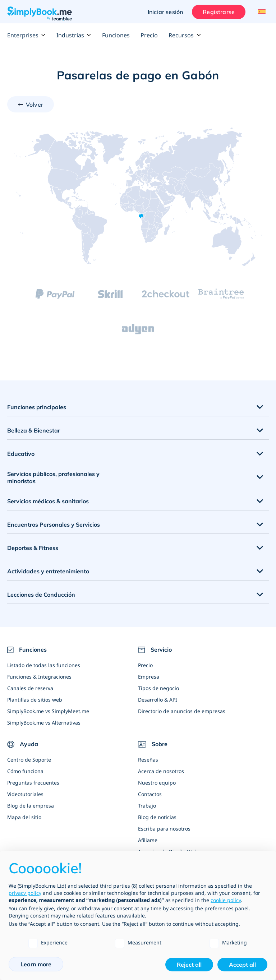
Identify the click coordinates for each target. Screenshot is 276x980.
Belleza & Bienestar (34, 430)
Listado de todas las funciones (44, 665)
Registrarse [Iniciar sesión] (219, 12)
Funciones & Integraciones (39, 677)
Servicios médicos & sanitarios (48, 501)
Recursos (185, 35)
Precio (149, 35)
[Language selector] (261, 12)
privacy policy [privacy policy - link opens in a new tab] (25, 893)
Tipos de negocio (158, 688)
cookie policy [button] (226, 900)
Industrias (74, 35)
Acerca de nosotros (161, 771)
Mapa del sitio (24, 817)
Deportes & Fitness (33, 548)
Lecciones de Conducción (41, 595)
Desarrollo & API (158, 700)
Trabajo (147, 806)
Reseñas (148, 760)
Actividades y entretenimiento (48, 571)
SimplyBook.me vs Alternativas (44, 723)
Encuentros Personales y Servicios (54, 524)
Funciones (116, 35)
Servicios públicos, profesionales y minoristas (53, 478)
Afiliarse (148, 840)
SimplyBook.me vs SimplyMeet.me (48, 711)
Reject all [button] (189, 965)
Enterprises (26, 35)
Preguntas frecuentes (33, 783)
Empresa (149, 677)
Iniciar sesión (165, 12)
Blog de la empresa (31, 806)
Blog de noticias (157, 817)
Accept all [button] (242, 965)
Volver (34, 105)
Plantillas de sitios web (35, 700)
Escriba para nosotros (164, 829)
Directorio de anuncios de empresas (182, 711)
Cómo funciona (25, 771)
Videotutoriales (25, 794)
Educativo (21, 454)
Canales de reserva (30, 688)
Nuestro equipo (157, 783)
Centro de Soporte (29, 760)
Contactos (150, 794)
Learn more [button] (36, 964)
